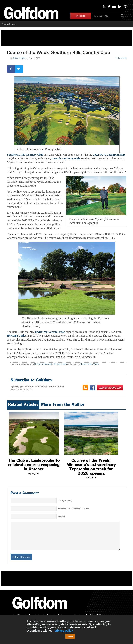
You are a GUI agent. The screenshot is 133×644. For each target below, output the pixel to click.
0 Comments (121, 58)
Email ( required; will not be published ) (74, 508)
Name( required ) (65, 500)
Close (70, 636)
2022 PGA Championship (109, 155)
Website (61, 516)
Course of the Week (90, 364)
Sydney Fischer (19, 58)
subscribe (81, 16)
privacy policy (64, 631)
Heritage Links (16, 336)
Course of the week (43, 364)
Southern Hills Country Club (25, 155)
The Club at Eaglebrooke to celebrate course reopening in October (34, 465)
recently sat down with (66, 158)
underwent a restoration (50, 332)
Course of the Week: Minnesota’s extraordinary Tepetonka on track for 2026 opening (91, 467)
